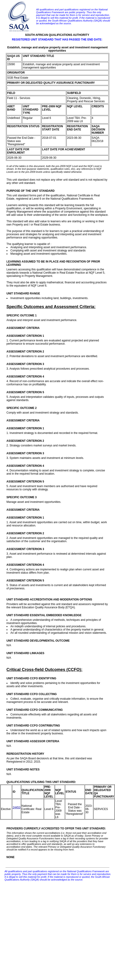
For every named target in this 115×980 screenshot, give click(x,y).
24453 (16, 807)
